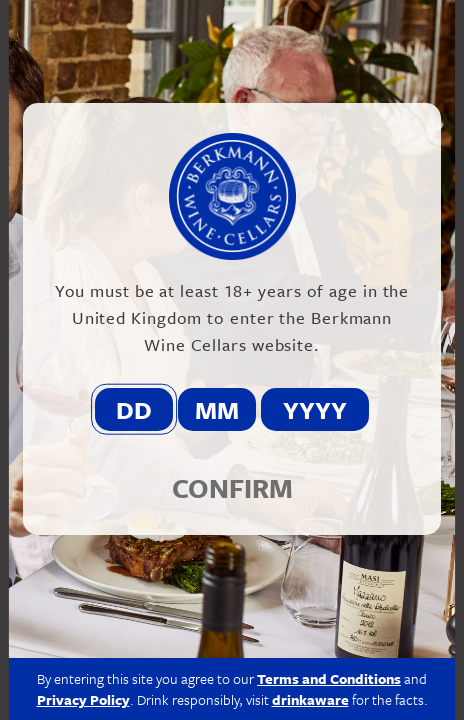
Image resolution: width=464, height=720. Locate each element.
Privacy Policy (83, 699)
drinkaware (310, 699)
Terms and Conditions (329, 678)
